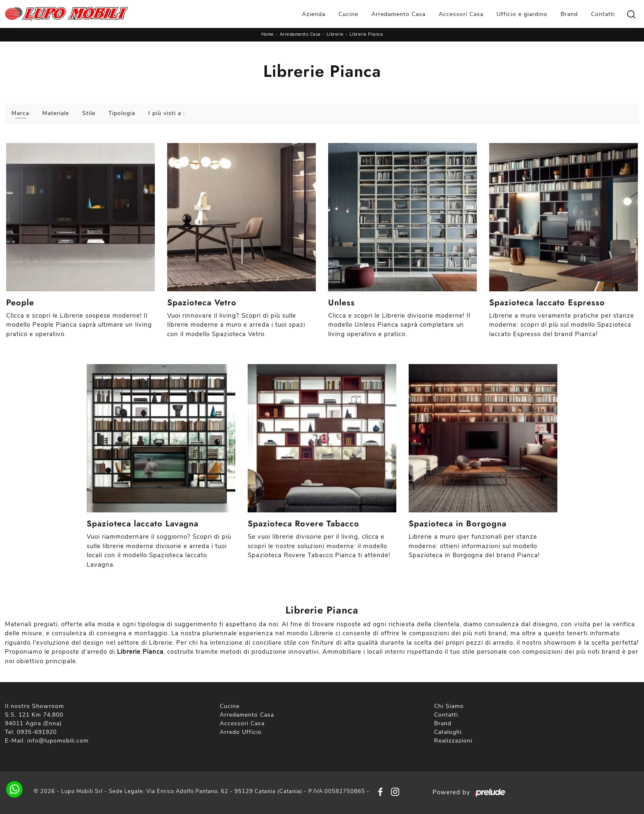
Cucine (348, 14)
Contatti (603, 14)
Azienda (314, 14)
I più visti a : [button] (167, 113)
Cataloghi (448, 732)
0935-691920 (37, 732)
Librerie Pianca (366, 34)
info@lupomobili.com (58, 741)
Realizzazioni (453, 741)
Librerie (335, 34)
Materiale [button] (56, 113)
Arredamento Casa (398, 14)
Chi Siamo (449, 706)
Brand (569, 14)
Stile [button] (89, 113)
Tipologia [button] (122, 113)
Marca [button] (20, 113)
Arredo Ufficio (241, 732)
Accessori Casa (461, 14)
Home (268, 34)
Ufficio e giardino (522, 14)
